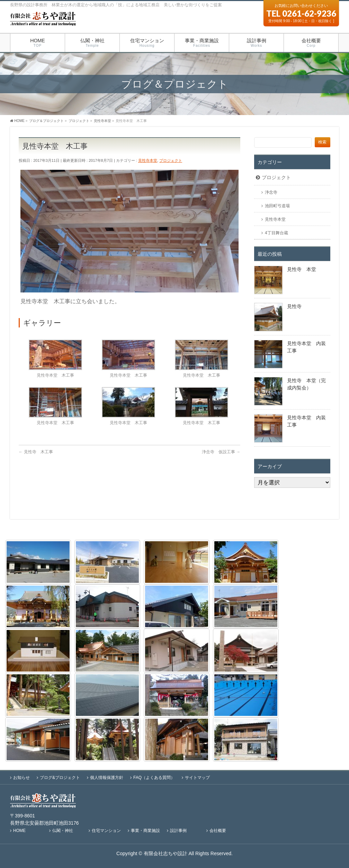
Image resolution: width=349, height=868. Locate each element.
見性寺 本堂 (302, 269)
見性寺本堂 (148, 160)
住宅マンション (106, 831)
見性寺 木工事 (36, 452)
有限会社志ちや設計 (165, 853)
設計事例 (178, 831)
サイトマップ (197, 778)
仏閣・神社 (63, 831)
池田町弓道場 (277, 206)
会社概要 (218, 831)
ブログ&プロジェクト (60, 778)
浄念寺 (271, 192)
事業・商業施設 (145, 831)
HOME (19, 831)
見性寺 (294, 306)
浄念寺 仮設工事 (221, 452)
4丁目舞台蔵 (276, 233)
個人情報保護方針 (107, 778)
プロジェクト (171, 160)
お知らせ (21, 778)
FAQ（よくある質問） (154, 778)
